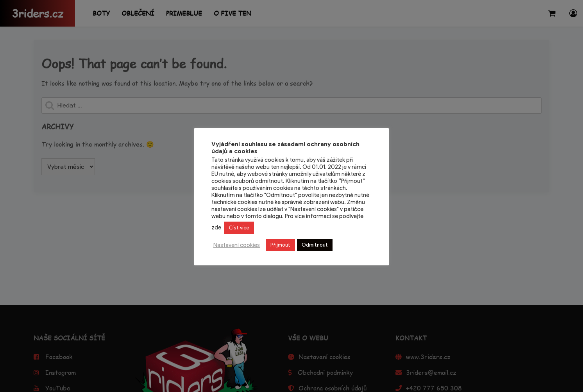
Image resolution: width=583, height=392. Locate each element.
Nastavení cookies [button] (237, 245)
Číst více (239, 228)
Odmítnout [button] (315, 245)
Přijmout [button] (280, 245)
